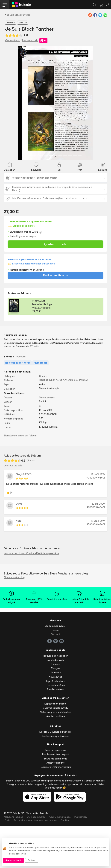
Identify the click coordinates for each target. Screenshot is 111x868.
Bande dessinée (56, 660)
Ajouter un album (56, 716)
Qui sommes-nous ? (56, 626)
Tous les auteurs (56, 689)
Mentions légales (13, 817)
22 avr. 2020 (98, 504)
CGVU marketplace (60, 817)
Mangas (56, 668)
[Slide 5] (51, 156)
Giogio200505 (24, 474)
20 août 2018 (98, 474)
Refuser (32, 860)
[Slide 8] (65, 156)
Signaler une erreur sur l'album (20, 436)
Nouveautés (56, 677)
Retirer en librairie (56, 275)
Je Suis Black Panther (18, 15)
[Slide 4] (46, 156)
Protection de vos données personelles (35, 820)
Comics (43, 376)
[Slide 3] (41, 156)
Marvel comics (47, 398)
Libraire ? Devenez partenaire (56, 732)
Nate (19, 521)
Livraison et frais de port (56, 754)
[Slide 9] (70, 156)
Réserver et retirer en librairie (56, 767)
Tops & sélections (56, 681)
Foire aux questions (56, 750)
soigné (33, 236)
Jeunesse (56, 673)
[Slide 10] (75, 156)
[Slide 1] (31, 156)
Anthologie (71, 380)
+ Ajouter (21, 357)
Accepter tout (13, 860)
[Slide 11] (80, 156)
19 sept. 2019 (98, 521)
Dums (19, 504)
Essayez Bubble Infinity (56, 708)
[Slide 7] (60, 156)
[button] (23, 103)
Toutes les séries (56, 685)
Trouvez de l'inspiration (56, 656)
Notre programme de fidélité (56, 712)
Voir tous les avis (13, 466)
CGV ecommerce (36, 817)
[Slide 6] (56, 156)
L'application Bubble (56, 704)
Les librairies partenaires (56, 736)
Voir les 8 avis (12, 40)
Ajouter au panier (56, 244)
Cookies (65, 820)
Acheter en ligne (56, 763)
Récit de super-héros (51, 380)
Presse (56, 630)
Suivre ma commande (56, 759)
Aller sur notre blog (14, 577)
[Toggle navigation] (5, 5)
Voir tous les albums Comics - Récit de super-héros (32, 553)
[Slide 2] (36, 156)
